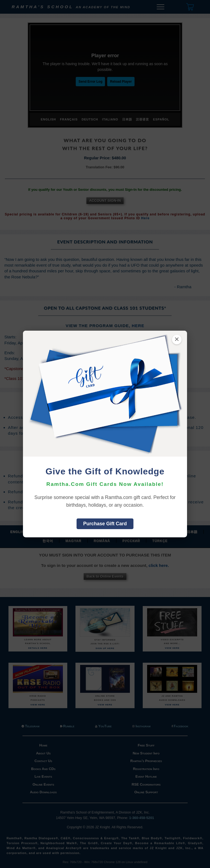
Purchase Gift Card (105, 524)
